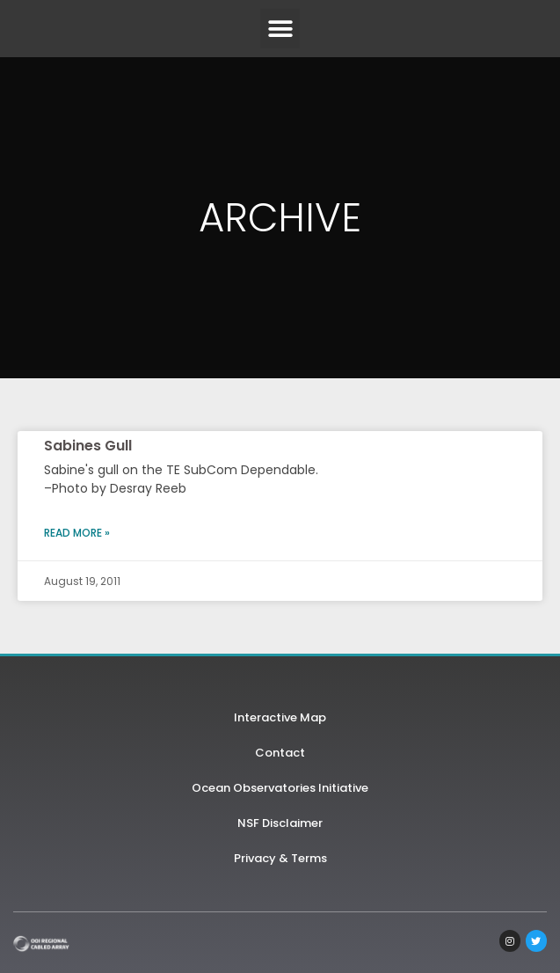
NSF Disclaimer (280, 823)
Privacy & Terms (280, 858)
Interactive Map (280, 717)
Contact (280, 753)
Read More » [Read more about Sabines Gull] (77, 533)
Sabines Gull (88, 446)
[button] (280, 29)
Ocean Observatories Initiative (280, 788)
